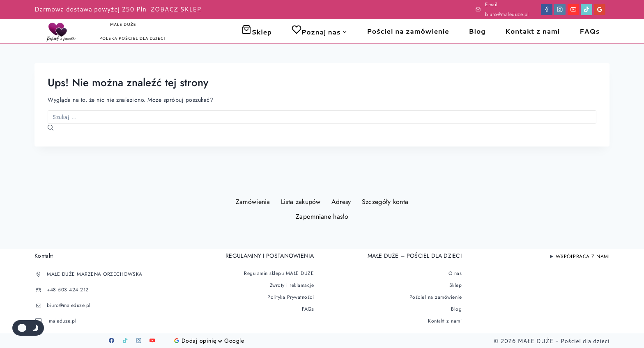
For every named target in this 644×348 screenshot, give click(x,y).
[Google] (166, 341)
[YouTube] (573, 9)
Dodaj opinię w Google (209, 341)
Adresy (341, 202)
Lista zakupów (301, 202)
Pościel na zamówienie (408, 31)
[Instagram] (560, 9)
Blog (477, 31)
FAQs (590, 31)
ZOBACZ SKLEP (176, 9)
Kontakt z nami (532, 31)
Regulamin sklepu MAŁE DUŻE (279, 273)
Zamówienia (253, 202)
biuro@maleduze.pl (69, 305)
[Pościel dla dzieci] (63, 31)
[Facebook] (547, 9)
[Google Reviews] (600, 9)
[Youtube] (152, 341)
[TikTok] (586, 9)
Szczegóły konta (385, 202)
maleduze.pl (62, 321)
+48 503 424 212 (68, 290)
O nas (455, 273)
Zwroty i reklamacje (292, 285)
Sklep (257, 32)
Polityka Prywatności (291, 297)
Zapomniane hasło (322, 216)
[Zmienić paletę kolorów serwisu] (28, 328)
